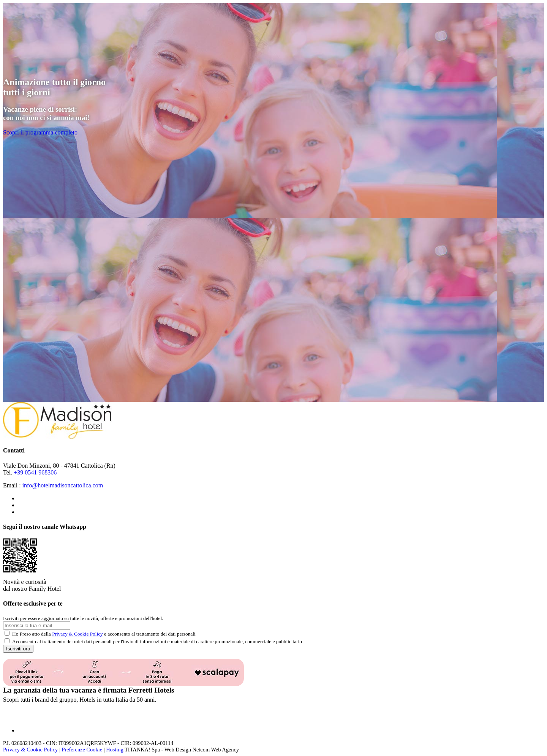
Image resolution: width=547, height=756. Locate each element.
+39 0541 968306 (35, 472)
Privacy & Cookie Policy (77, 634)
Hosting (115, 750)
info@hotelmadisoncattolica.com (63, 485)
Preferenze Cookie (82, 750)
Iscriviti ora (18, 649)
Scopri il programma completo (40, 132)
